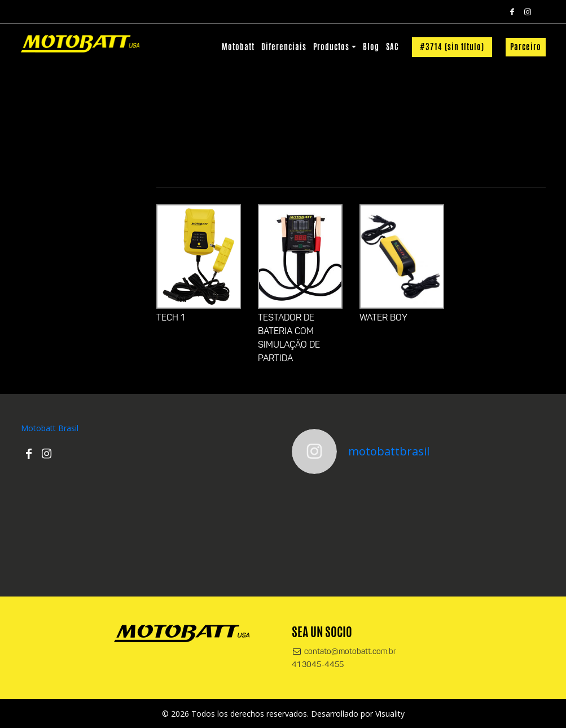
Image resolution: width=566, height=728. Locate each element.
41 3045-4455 (318, 665)
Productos (331, 47)
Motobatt (238, 47)
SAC (392, 47)
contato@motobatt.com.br (344, 652)
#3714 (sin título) (452, 47)
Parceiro (526, 47)
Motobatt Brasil (50, 428)
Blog (371, 47)
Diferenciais (284, 47)
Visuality (390, 714)
